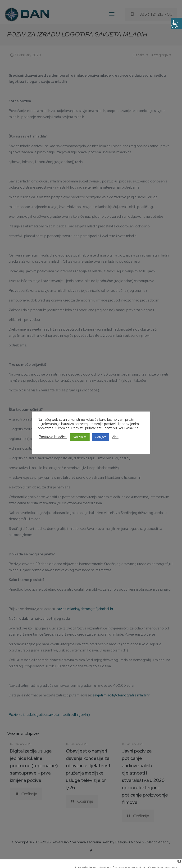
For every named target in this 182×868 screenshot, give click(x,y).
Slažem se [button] (80, 437)
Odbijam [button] (101, 437)
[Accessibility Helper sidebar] (176, 23)
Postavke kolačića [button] (53, 437)
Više (115, 437)
